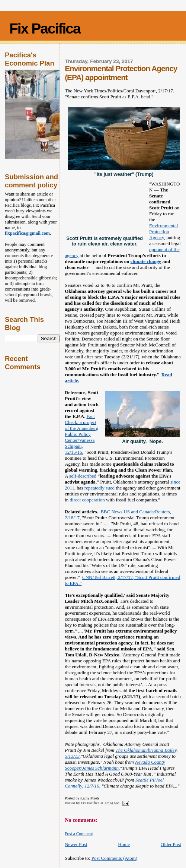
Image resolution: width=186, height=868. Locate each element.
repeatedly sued (100, 488)
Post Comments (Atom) (115, 858)
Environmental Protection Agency (163, 232)
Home (124, 844)
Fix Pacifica (45, 28)
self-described (83, 476)
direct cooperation (87, 500)
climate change (146, 261)
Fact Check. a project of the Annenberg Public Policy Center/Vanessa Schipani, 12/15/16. (81, 434)
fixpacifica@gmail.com (27, 233)
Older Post (171, 844)
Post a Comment (79, 834)
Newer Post (76, 844)
